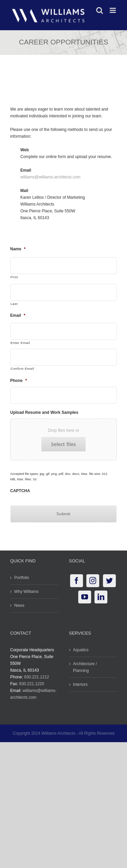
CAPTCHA (20, 491)
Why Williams (26, 592)
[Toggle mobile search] (100, 10)
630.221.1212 (36, 677)
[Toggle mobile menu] (113, 10)
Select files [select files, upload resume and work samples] (63, 444)
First (14, 277)
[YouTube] (85, 597)
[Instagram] (93, 581)
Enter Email (20, 343)
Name (18, 249)
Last (14, 304)
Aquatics (81, 650)
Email (18, 315)
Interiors (80, 684)
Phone (18, 381)
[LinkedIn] (101, 597)
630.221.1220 (32, 684)
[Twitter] (109, 581)
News (19, 605)
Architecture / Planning (85, 667)
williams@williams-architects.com (50, 177)
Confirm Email (22, 369)
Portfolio (22, 578)
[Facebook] (77, 581)
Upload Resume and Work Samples (44, 412)
